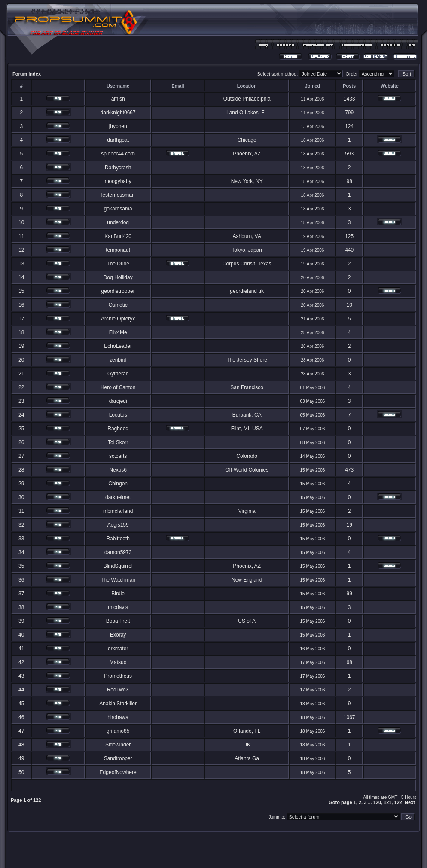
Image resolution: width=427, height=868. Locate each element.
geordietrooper (118, 291)
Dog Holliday (118, 277)
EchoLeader (118, 346)
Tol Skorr (118, 442)
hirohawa (118, 717)
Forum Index (27, 74)
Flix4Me (118, 332)
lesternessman (118, 195)
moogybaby (118, 181)
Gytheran (118, 374)
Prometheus (118, 676)
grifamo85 (118, 731)
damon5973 (118, 552)
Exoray (118, 635)
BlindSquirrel (118, 566)
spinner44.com (118, 154)
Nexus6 (118, 470)
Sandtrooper (118, 758)
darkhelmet (118, 497)
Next (410, 802)
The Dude (118, 264)
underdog (118, 222)
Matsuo (118, 662)
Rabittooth (118, 539)
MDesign (244, 854)
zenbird (118, 360)
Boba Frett (118, 621)
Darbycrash (118, 168)
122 (398, 802)
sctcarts (118, 456)
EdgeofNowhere (118, 772)
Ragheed (118, 429)
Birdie (118, 594)
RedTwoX (118, 690)
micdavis (118, 607)
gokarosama (118, 209)
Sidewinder (118, 745)
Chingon (118, 484)
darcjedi (118, 401)
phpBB (198, 849)
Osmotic (118, 305)
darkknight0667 (118, 113)
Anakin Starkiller (118, 704)
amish (118, 99)
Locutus (118, 415)
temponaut (118, 250)
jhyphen (118, 126)
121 (387, 802)
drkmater (118, 649)
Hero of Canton (118, 387)
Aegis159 (118, 525)
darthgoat (118, 140)
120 (377, 802)
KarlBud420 (118, 236)
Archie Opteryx (118, 319)
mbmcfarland (118, 511)
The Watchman (118, 580)
